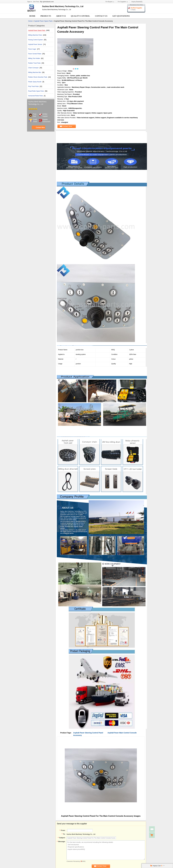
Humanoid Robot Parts (36, 96)
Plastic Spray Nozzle (35, 82)
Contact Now (40, 127)
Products (46, 16)
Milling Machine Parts (35, 35)
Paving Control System (36, 40)
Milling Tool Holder (34, 58)
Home (32, 16)
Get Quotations (121, 16)
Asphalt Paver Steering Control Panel (88, 733)
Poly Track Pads (34, 86)
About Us (61, 16)
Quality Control (80, 16)
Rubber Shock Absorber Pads (38, 77)
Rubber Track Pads (35, 63)
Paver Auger (32, 49)
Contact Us (101, 16)
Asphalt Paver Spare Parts (43, 21)
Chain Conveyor (34, 68)
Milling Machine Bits (35, 72)
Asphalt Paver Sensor (35, 44)
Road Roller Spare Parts (36, 91)
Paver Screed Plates (35, 54)
